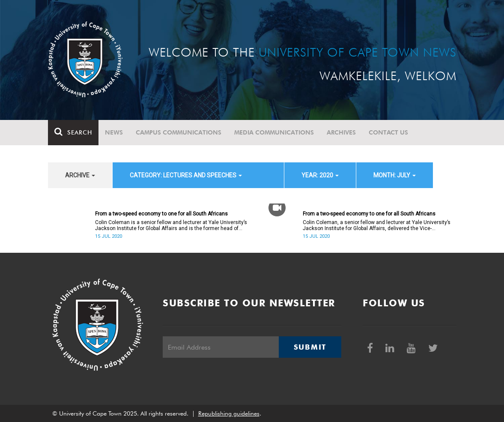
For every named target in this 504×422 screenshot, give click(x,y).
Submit (310, 347)
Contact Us (388, 132)
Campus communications (179, 132)
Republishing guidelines (229, 413)
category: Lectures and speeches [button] (186, 175)
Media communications (274, 132)
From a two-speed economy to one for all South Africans (161, 214)
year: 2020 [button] (320, 175)
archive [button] (80, 175)
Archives (341, 132)
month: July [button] (395, 175)
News (114, 132)
